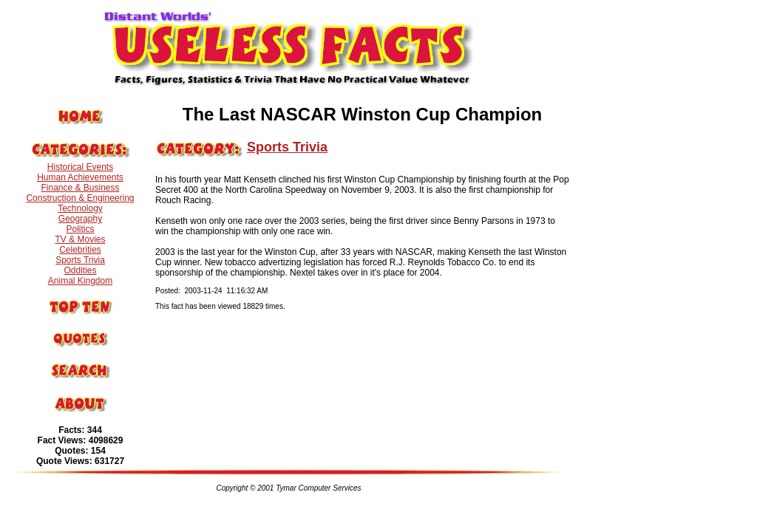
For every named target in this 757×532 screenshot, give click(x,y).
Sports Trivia (80, 260)
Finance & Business (80, 188)
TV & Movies (80, 239)
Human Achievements (80, 177)
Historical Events (80, 167)
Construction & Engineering (80, 198)
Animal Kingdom (80, 281)
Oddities (80, 270)
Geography (80, 219)
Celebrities (80, 250)
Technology (80, 208)
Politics (80, 229)
